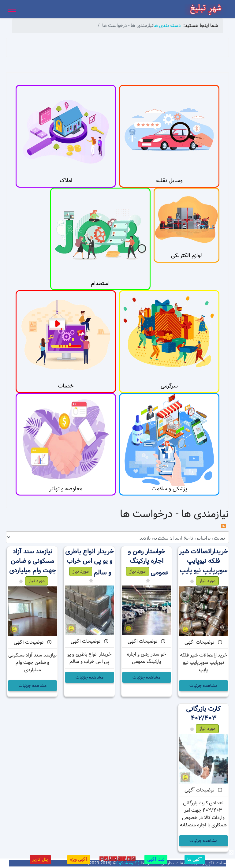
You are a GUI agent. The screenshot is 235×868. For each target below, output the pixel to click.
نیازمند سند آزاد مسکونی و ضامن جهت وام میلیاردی (33, 561)
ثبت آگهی (156, 859)
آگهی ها (195, 859)
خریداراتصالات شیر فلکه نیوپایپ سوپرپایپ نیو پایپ (203, 561)
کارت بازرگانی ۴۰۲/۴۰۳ (203, 714)
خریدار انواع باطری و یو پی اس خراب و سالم (90, 562)
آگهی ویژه (79, 859)
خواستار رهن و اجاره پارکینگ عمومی (148, 562)
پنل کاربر (40, 859)
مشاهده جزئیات (203, 686)
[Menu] (12, 9)
